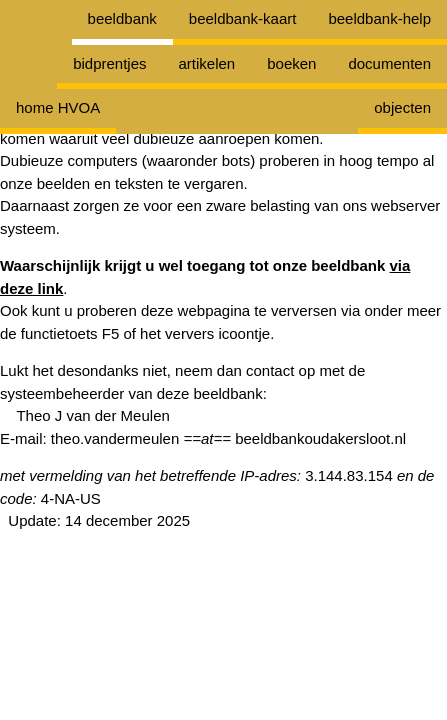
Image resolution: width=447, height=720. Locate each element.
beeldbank (122, 18)
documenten (389, 63)
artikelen (207, 63)
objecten (402, 107)
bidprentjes (109, 63)
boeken (291, 63)
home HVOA (58, 107)
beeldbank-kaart (243, 18)
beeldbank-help (379, 18)
